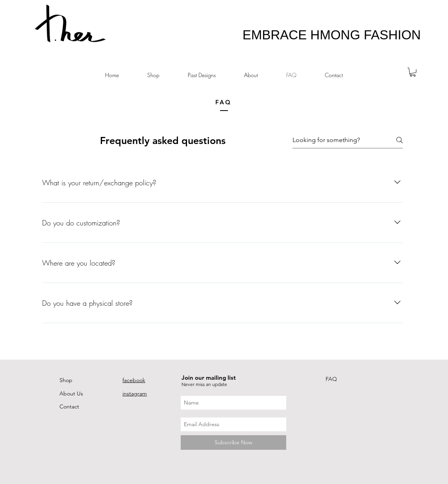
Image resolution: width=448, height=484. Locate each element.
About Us (71, 393)
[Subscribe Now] (233, 442)
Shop (66, 380)
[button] (413, 72)
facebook (134, 380)
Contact (69, 406)
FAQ (331, 379)
